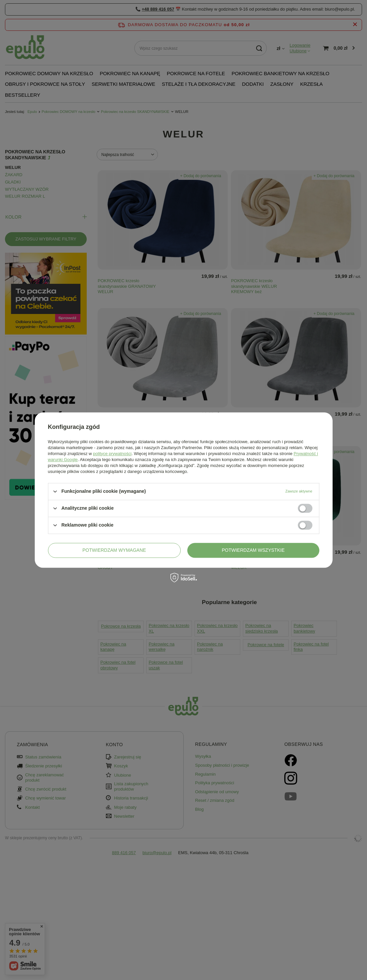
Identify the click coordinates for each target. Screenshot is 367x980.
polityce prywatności (112, 454)
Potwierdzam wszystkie (253, 550)
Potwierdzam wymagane (114, 550)
